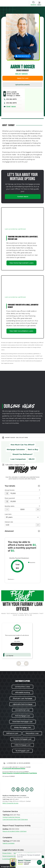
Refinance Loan (12, 733)
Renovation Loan (32, 733)
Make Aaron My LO (24, 56)
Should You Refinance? (22, 454)
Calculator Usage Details (15, 465)
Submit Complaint (9, 843)
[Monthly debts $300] (22, 509)
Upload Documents (22, 85)
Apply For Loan (23, 78)
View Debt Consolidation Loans (21, 331)
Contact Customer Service (11, 817)
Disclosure (11, 579)
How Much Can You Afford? (23, 445)
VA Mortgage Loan (22, 751)
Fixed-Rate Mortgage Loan (23, 722)
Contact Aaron (23, 197)
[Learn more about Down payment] (39, 498)
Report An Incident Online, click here (15, 831)
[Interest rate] (20, 525)
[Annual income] (25, 493)
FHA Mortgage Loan (23, 716)
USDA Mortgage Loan (22, 745)
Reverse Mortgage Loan (22, 739)
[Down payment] (25, 501)
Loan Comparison (18, 459)
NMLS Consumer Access (10, 803)
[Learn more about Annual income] (39, 490)
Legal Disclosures (30, 853)
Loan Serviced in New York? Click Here (15, 819)
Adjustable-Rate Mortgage (22, 704)
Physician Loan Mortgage (23, 698)
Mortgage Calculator (16, 450)
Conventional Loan (22, 710)
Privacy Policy (7, 853)
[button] (39, 3)
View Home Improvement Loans (21, 263)
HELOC (32, 459)
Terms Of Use (18, 853)
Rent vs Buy (33, 450)
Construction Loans (22, 687)
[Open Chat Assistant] (39, 862)
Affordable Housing (22, 693)
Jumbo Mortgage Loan (23, 727)
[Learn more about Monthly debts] (39, 506)
